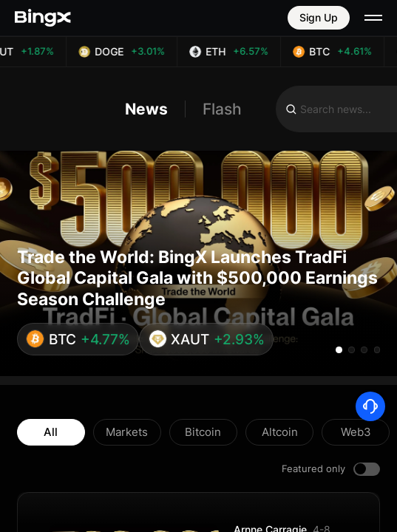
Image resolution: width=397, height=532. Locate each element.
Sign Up (319, 17)
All (51, 432)
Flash (222, 109)
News (146, 109)
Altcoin (280, 432)
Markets (127, 432)
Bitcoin (203, 432)
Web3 (356, 432)
